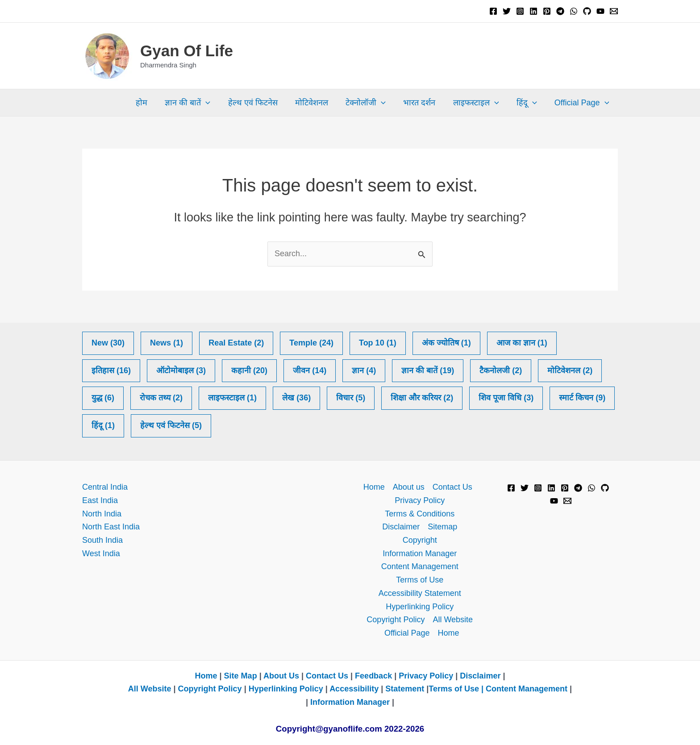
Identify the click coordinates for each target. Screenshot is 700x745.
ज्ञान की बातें (199, 103)
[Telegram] (560, 11)
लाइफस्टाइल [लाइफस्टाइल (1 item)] (232, 398)
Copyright (420, 540)
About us (409, 487)
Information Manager (420, 554)
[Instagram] (520, 11)
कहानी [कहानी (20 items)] (249, 371)
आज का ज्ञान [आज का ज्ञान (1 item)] (522, 343)
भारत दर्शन (425, 103)
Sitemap (442, 527)
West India (101, 554)
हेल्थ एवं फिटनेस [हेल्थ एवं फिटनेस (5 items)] (171, 426)
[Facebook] (493, 11)
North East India (111, 527)
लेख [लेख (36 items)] (296, 398)
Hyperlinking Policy (420, 607)
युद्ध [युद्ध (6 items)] (103, 398)
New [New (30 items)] (108, 343)
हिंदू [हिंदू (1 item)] (103, 426)
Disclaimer (401, 527)
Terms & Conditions (420, 514)
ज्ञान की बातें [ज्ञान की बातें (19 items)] (428, 371)
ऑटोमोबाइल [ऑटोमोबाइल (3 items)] (181, 371)
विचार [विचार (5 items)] (351, 398)
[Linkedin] (533, 11)
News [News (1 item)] (167, 343)
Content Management (420, 566)
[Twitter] (507, 11)
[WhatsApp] (574, 11)
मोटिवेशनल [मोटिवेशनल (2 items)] (570, 371)
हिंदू (529, 103)
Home (374, 487)
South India (102, 540)
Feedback (373, 676)
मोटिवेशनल (320, 103)
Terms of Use (420, 580)
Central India (105, 487)
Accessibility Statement (420, 593)
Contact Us (452, 487)
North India (102, 514)
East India (100, 500)
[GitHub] (587, 11)
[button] (217, 103)
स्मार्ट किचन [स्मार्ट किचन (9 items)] (582, 398)
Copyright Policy (396, 620)
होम (154, 103)
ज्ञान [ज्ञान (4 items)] (364, 371)
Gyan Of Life (187, 51)
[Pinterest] (547, 11)
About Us (281, 676)
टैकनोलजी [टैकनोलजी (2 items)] (501, 371)
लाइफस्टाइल (480, 103)
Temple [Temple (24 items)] (311, 343)
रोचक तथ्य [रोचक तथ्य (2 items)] (161, 398)
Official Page (582, 103)
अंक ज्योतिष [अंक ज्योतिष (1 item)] (446, 343)
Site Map (242, 676)
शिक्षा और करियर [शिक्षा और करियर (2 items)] (422, 398)
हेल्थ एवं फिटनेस (262, 103)
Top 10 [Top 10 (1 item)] (378, 343)
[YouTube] (600, 11)
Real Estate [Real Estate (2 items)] (236, 343)
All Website (453, 620)
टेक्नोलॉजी (372, 103)
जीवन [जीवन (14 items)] (310, 371)
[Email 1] (614, 11)
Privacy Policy (420, 500)
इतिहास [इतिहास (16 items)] (111, 371)
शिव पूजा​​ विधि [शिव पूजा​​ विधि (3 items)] (506, 398)
